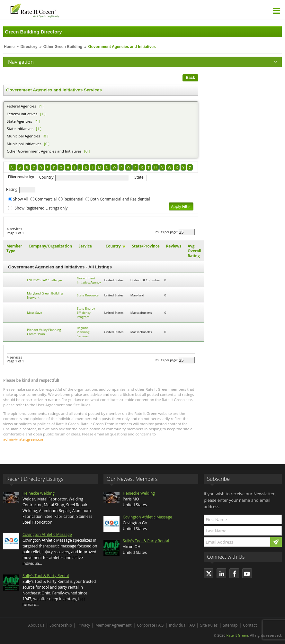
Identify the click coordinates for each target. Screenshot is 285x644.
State (139, 177)
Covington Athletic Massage (47, 534)
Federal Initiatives (22, 114)
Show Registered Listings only (41, 208)
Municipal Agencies (23, 136)
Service (85, 246)
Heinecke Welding (39, 493)
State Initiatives (20, 129)
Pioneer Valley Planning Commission (44, 332)
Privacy (84, 625)
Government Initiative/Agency (89, 280)
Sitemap (230, 625)
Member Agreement (114, 625)
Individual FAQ (182, 625)
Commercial (46, 199)
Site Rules (209, 625)
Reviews (174, 246)
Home (9, 47)
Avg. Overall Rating (194, 251)
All (13, 168)
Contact (250, 625)
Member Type (14, 248)
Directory (29, 47)
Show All (21, 199)
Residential (73, 199)
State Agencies (19, 121)
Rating (12, 189)
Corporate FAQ (150, 625)
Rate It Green (237, 635)
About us (36, 625)
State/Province (146, 246)
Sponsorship (61, 625)
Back (190, 78)
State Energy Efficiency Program (86, 313)
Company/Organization (50, 246)
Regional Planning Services (83, 332)
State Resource (88, 295)
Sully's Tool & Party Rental (46, 576)
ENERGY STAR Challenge (45, 280)
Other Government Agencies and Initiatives (44, 151)
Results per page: (166, 232)
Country (46, 177)
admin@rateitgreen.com (24, 439)
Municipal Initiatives (24, 144)
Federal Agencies (21, 106)
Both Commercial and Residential (120, 199)
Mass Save (35, 313)
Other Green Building (63, 47)
